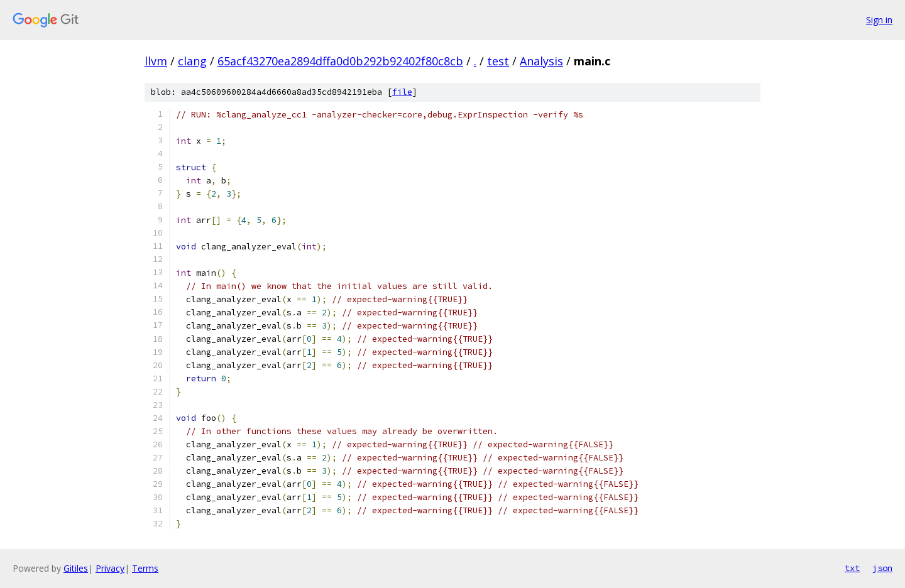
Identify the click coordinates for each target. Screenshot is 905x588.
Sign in (879, 20)
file (402, 92)
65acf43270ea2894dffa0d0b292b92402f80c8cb (340, 61)
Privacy (110, 568)
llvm (156, 61)
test (498, 61)
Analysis (541, 61)
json (882, 568)
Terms (145, 568)
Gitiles (76, 568)
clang (192, 61)
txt (852, 568)
